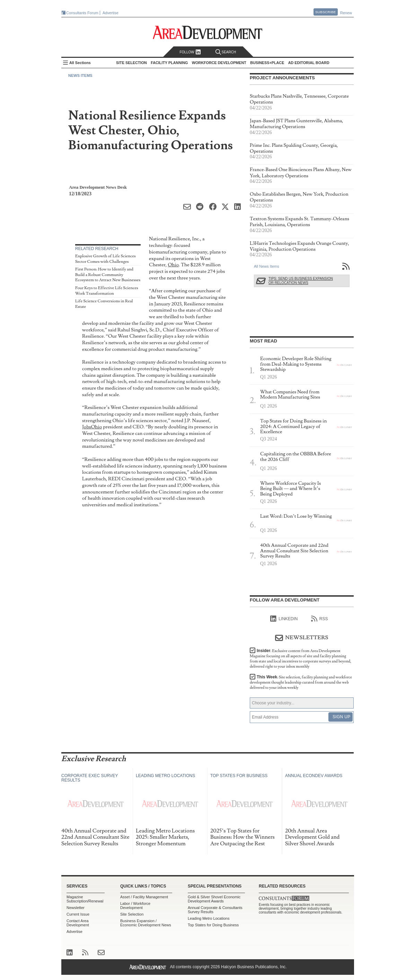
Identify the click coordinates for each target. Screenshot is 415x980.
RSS (320, 619)
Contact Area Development (78, 923)
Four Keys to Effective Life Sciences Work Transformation (107, 291)
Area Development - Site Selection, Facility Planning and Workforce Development (208, 32)
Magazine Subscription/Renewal (85, 899)
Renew (346, 13)
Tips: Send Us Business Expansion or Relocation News (301, 281)
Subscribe (326, 12)
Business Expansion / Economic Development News (146, 923)
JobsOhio (92, 427)
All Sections (80, 63)
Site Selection (132, 914)
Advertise (111, 13)
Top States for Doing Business (213, 925)
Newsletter (76, 908)
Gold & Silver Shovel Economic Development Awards (214, 899)
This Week (301, 682)
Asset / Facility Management (144, 897)
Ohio (173, 265)
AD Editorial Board (309, 63)
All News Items (267, 266)
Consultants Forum (82, 13)
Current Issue (78, 914)
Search (226, 52)
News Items (80, 75)
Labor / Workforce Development (135, 906)
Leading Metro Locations (209, 918)
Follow (190, 52)
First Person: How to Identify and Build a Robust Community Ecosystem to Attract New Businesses (108, 275)
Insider (301, 659)
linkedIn (284, 619)
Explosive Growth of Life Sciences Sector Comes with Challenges (105, 259)
